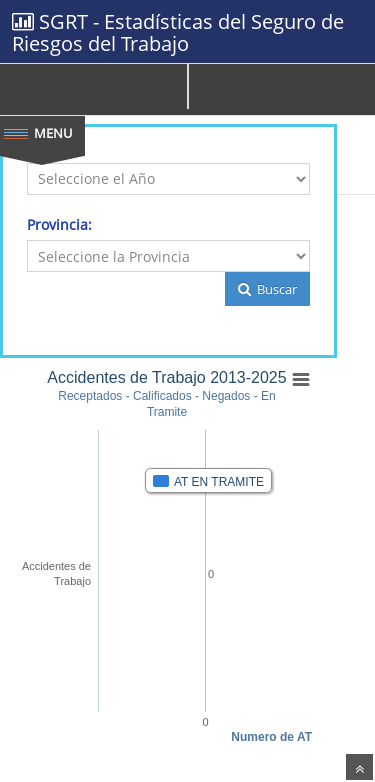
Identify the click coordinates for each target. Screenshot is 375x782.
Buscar (267, 289)
